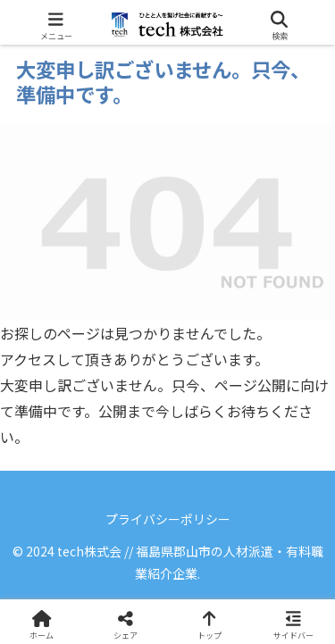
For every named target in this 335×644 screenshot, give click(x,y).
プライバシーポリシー (168, 519)
